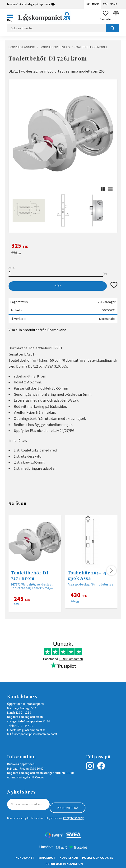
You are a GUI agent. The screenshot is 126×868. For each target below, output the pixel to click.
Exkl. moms (110, 4)
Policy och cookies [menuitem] (98, 858)
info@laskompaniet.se (31, 730)
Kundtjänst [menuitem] (25, 858)
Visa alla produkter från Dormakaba (37, 330)
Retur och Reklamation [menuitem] (64, 864)
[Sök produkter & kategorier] (63, 28)
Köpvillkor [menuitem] (69, 858)
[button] (12, 17)
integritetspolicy (73, 818)
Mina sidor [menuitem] (47, 858)
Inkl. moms (92, 4)
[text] (63, 246)
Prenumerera (68, 808)
